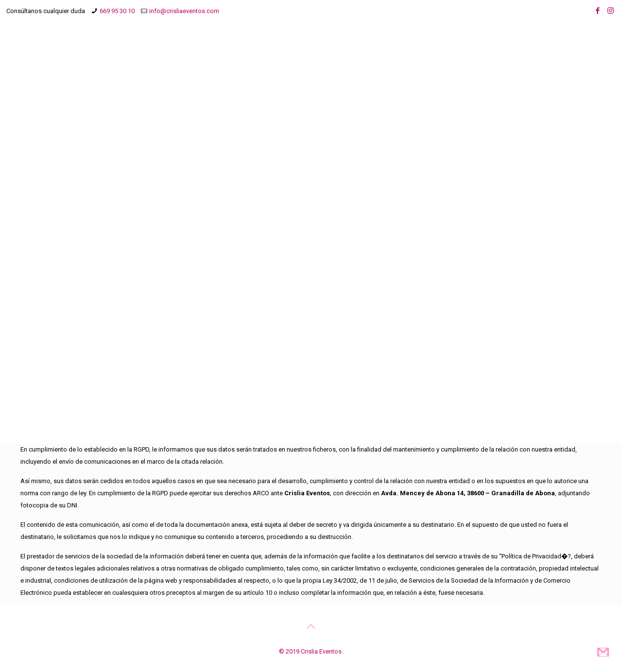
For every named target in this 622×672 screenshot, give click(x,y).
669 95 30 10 (117, 11)
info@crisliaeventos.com (184, 11)
